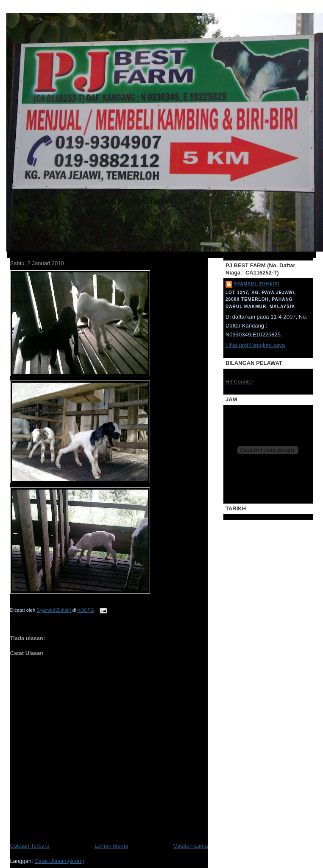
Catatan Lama (191, 846)
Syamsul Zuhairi (257, 284)
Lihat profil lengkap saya (255, 345)
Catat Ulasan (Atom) (59, 861)
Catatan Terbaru (30, 846)
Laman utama (111, 846)
